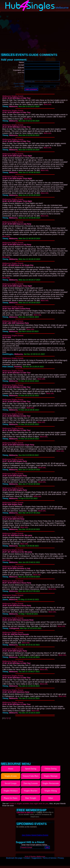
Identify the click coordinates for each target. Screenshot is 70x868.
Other (51, 800)
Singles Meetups (51, 778)
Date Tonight (31, 800)
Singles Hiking (51, 793)
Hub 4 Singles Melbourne (35, 859)
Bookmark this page (14, 860)
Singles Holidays (11, 793)
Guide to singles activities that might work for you (29, 806)
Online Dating (51, 771)
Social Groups (11, 785)
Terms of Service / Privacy (53, 860)
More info (47, 106)
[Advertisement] (35, 31)
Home (11, 771)
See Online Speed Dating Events (35, 837)
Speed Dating (31, 771)
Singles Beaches (31, 793)
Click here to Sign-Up (25, 814)
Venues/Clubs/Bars (31, 778)
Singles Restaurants (51, 785)
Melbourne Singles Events (13, 98)
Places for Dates (11, 800)
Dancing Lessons (31, 785)
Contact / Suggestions (33, 860)
